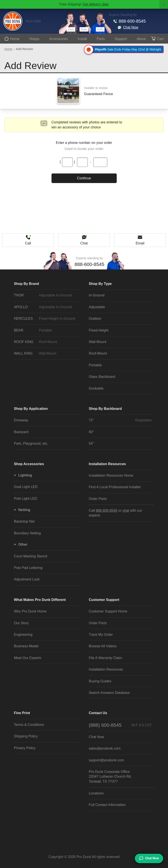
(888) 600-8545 (120, 725)
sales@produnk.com (105, 748)
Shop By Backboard (105, 409)
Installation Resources (107, 464)
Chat (84, 243)
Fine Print (22, 713)
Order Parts (98, 499)
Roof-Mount (98, 353)
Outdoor (95, 319)
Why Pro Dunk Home (30, 611)
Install (82, 39)
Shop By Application (31, 409)
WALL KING (45, 353)
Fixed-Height (99, 330)
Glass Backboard (102, 377)
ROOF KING (45, 342)
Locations (96, 793)
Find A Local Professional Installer (115, 487)
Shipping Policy (26, 736)
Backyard (21, 432)
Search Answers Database (109, 693)
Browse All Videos (103, 646)
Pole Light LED (26, 499)
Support (121, 39)
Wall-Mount (97, 342)
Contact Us (98, 713)
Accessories (58, 39)
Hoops (34, 39)
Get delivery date (96, 4)
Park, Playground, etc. (31, 443)
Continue (84, 178)
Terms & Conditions (29, 725)
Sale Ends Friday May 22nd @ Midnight (124, 49)
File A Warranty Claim (105, 658)
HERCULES (45, 319)
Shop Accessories (29, 464)
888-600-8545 (132, 21)
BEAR (45, 330)
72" (120, 420)
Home (15, 39)
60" (91, 432)
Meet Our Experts (27, 658)
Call (28, 243)
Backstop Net (24, 521)
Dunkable (96, 388)
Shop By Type (100, 284)
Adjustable (97, 307)
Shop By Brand (27, 284)
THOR (45, 295)
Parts (101, 39)
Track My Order (101, 635)
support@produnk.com (106, 760)
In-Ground (96, 295)
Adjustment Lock (27, 579)
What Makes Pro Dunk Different (40, 600)
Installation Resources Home (111, 475)
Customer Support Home (108, 611)
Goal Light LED (26, 487)
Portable (95, 365)
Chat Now (131, 27)
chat (126, 511)
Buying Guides (100, 681)
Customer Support (104, 600)
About (141, 39)
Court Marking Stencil (31, 556)
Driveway (21, 420)
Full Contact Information (107, 805)
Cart (160, 39)
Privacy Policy (25, 748)
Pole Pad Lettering (28, 568)
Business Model (26, 646)
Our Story (21, 623)
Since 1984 (33, 21)
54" (91, 443)
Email (140, 243)
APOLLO (45, 307)
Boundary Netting (27, 533)
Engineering (23, 635)
